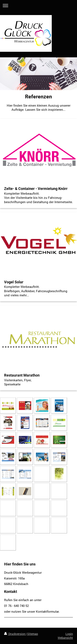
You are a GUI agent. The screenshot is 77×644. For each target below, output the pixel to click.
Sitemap (33, 634)
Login (69, 634)
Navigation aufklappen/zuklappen (38, 5)
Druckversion (15, 634)
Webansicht (65, 638)
